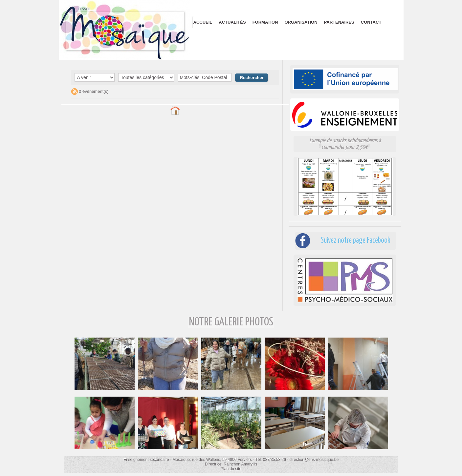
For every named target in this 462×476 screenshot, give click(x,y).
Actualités (232, 22)
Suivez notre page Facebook (354, 241)
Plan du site (231, 469)
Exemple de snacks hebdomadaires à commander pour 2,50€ (345, 144)
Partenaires (339, 22)
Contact (371, 22)
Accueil (203, 22)
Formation (265, 22)
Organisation (301, 22)
